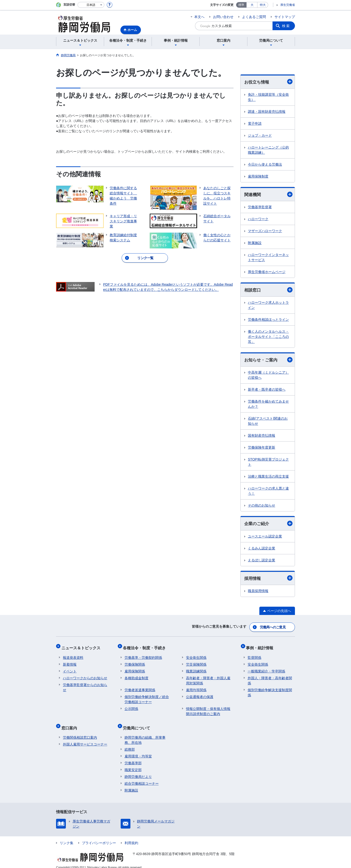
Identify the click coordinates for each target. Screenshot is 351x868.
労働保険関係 (135, 662)
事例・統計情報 (261, 647)
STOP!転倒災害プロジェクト (268, 463)
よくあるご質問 (254, 17)
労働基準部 (133, 757)
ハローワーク (258, 220)
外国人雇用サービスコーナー (85, 738)
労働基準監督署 (260, 208)
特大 (263, 5)
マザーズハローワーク (265, 232)
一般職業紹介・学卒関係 (266, 669)
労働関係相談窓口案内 (80, 732)
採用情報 (268, 580)
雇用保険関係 (135, 669)
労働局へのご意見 (273, 628)
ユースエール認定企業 (265, 538)
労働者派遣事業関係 (140, 687)
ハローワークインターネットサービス (268, 258)
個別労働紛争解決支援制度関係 (270, 690)
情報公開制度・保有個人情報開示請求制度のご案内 (208, 709)
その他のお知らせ (262, 507)
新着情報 (70, 662)
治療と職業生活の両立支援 (268, 478)
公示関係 (131, 706)
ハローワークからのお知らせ (85, 675)
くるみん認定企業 (262, 550)
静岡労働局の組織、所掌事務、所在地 (145, 734)
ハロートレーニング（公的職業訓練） (268, 150)
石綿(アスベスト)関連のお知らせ (268, 422)
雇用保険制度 (258, 177)
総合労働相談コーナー (142, 778)
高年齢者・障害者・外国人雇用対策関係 (208, 678)
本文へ (199, 17)
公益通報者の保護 (200, 694)
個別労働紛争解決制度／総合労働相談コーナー (147, 697)
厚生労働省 (288, 5)
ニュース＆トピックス (82, 647)
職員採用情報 (258, 593)
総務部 (130, 744)
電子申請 (255, 124)
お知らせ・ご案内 (268, 361)
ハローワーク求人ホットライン (268, 306)
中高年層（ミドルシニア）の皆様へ (268, 376)
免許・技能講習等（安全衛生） (268, 97)
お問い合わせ (223, 17)
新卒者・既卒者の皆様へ (267, 391)
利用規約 (131, 837)
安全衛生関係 (196, 655)
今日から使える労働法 (265, 165)
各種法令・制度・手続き (146, 647)
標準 (241, 5)
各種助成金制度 (136, 675)
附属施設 (255, 244)
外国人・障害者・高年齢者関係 (270, 678)
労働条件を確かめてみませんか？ (268, 405)
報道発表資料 (73, 655)
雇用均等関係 (196, 687)
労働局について (138, 723)
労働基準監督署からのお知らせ (85, 685)
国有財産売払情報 (262, 437)
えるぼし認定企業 (262, 562)
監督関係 (254, 655)
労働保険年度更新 (262, 449)
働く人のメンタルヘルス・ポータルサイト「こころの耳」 (268, 338)
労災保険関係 (196, 662)
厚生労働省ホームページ (267, 273)
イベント (70, 669)
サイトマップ (285, 17)
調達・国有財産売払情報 (267, 112)
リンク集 (67, 837)
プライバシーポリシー (99, 837)
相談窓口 (268, 291)
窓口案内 (71, 723)
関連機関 (268, 195)
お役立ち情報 (268, 82)
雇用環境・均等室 (138, 750)
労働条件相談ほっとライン (268, 321)
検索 (286, 26)
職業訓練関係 (196, 669)
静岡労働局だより (138, 771)
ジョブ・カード (260, 136)
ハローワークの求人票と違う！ (268, 492)
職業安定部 (133, 764)
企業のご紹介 (268, 525)
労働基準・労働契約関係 (143, 655)
